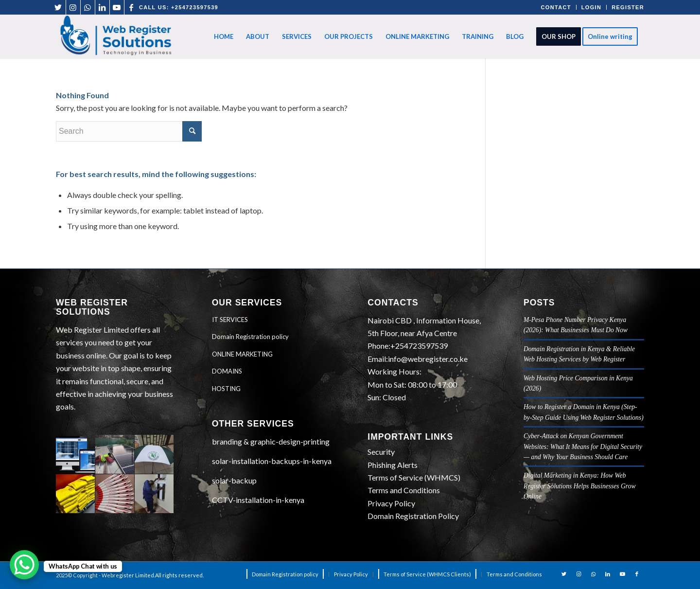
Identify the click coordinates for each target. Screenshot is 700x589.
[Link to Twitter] (59, 7)
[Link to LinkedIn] (102, 7)
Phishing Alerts (393, 465)
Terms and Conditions (404, 490)
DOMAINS (227, 371)
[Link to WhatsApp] (88, 7)
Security (381, 452)
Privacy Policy (391, 503)
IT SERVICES (230, 320)
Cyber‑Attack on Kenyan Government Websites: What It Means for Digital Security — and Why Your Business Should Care (583, 446)
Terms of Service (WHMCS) (414, 477)
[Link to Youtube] (117, 7)
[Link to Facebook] (132, 7)
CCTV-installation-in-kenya (258, 500)
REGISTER (628, 7)
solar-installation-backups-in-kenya (272, 461)
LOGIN (591, 7)
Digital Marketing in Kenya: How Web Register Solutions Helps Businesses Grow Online (580, 486)
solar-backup (234, 480)
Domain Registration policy (250, 337)
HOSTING (226, 389)
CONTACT (556, 7)
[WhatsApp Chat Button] (24, 565)
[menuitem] (224, 36)
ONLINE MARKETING (242, 354)
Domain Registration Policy (413, 516)
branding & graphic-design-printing (271, 441)
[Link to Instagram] (73, 7)
